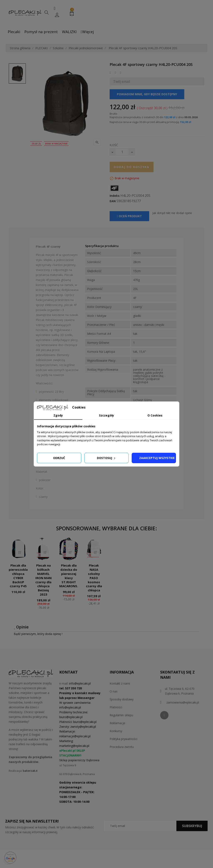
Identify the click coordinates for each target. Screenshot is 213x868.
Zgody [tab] (58, 415)
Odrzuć (59, 458)
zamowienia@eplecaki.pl (183, 702)
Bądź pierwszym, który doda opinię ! (38, 634)
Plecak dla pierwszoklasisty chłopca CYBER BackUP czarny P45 (22, 576)
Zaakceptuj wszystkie (157, 458)
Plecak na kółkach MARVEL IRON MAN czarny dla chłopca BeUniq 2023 (43, 580)
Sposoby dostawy (122, 699)
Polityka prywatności (123, 739)
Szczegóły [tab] (106, 415)
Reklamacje (117, 723)
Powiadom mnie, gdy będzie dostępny (147, 94)
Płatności (116, 707)
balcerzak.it (30, 771)
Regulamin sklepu (121, 715)
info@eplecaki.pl (80, 683)
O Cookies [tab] (155, 415)
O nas (114, 691)
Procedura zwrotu (122, 747)
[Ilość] (122, 152)
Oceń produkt (129, 216)
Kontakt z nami (120, 683)
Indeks (115, 196)
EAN (113, 201)
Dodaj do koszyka (132, 167)
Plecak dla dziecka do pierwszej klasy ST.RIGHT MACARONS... (69, 576)
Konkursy (116, 731)
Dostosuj (106, 458)
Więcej (87, 32)
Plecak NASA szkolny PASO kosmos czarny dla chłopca (94, 578)
